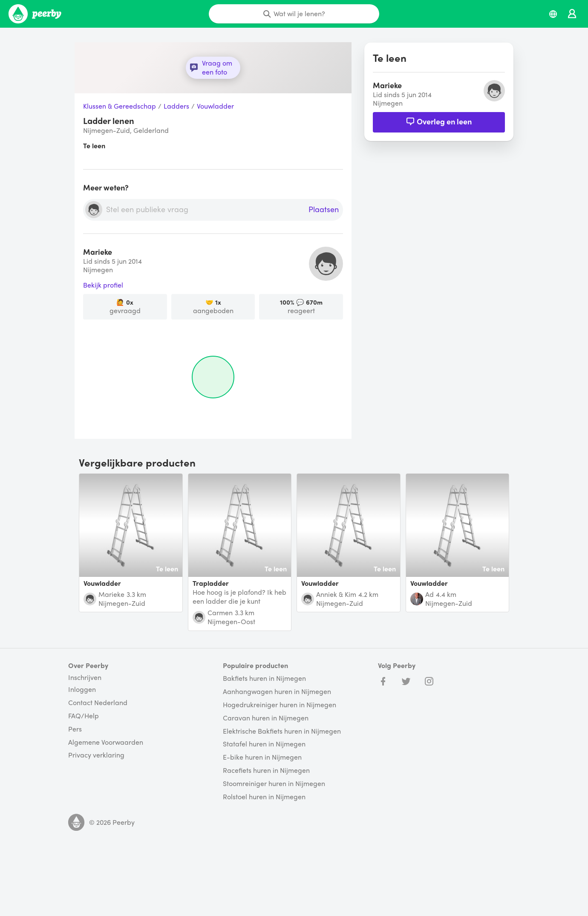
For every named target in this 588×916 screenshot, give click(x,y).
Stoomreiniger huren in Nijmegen (274, 784)
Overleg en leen (439, 121)
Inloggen (82, 690)
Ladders (176, 106)
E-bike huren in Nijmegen (262, 757)
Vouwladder (215, 106)
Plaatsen (324, 210)
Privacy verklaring (96, 755)
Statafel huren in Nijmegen (264, 744)
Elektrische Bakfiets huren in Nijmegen (282, 731)
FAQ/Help (84, 716)
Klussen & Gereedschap (120, 106)
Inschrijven (85, 677)
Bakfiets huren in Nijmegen (264, 678)
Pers (75, 729)
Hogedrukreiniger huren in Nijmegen (280, 705)
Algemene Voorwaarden (106, 742)
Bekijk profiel (103, 285)
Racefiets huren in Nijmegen (266, 771)
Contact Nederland (98, 703)
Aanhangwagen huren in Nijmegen (277, 692)
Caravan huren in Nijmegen (266, 718)
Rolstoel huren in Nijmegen (264, 797)
